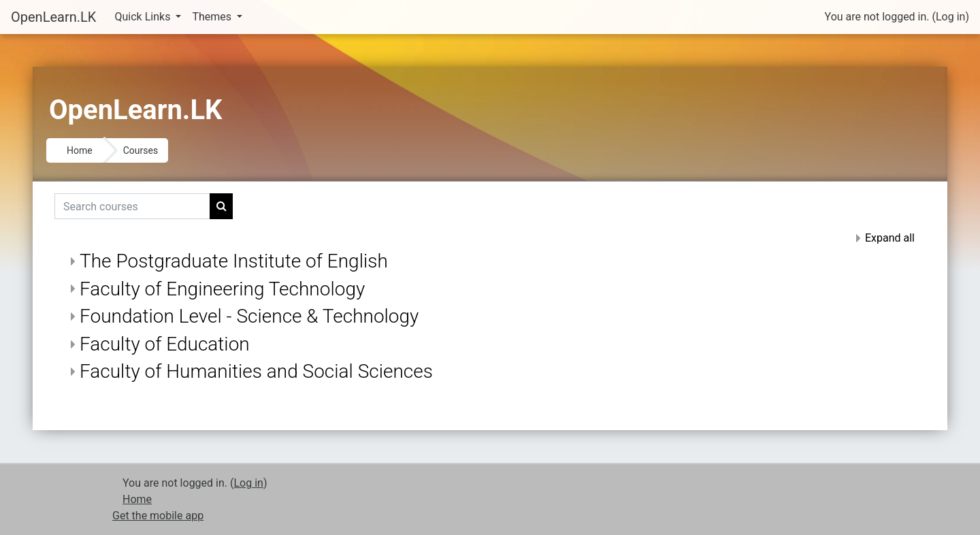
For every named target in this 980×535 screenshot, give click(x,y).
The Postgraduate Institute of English (234, 261)
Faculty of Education (165, 344)
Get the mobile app (158, 516)
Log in (950, 17)
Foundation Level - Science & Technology (249, 316)
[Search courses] (132, 206)
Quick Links (144, 17)
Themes (213, 17)
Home (80, 150)
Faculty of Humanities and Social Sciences (256, 371)
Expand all (890, 238)
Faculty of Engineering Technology (222, 289)
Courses (141, 150)
